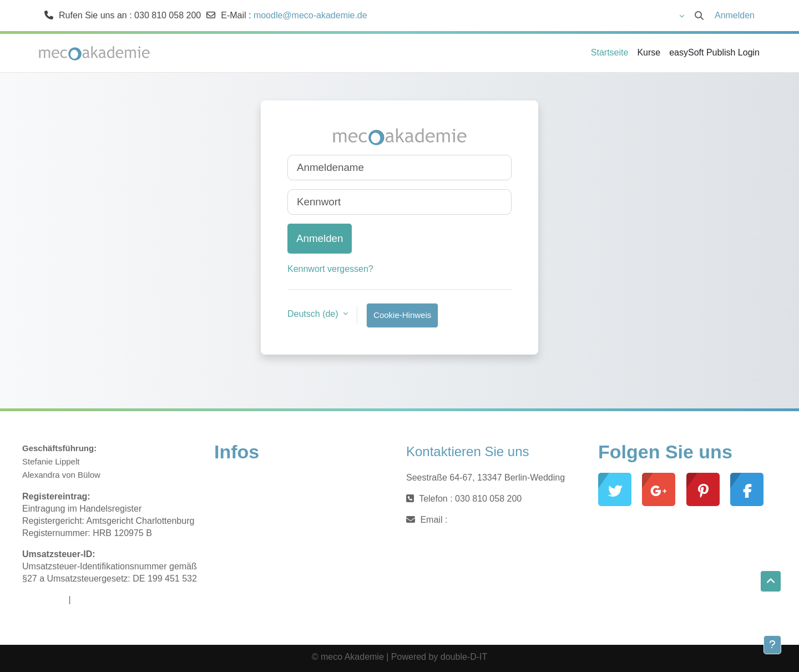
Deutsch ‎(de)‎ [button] (314, 314)
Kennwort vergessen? (330, 269)
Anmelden (735, 15)
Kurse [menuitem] (649, 52)
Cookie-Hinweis (402, 315)
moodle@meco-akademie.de (310, 15)
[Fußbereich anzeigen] (772, 645)
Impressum (44, 600)
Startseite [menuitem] (610, 52)
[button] (650, 16)
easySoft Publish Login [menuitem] (714, 52)
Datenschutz (98, 600)
